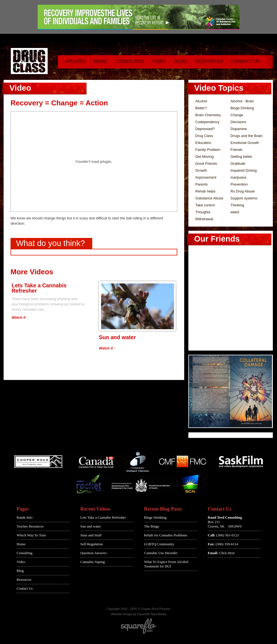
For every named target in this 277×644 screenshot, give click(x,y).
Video (159, 61)
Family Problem (208, 150)
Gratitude (238, 163)
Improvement (206, 177)
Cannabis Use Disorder (161, 553)
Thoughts (203, 212)
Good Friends (206, 163)
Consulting (130, 61)
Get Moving (204, 157)
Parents (202, 184)
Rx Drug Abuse (243, 191)
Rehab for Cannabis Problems (166, 535)
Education (203, 143)
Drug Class (204, 136)
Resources (209, 61)
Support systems (244, 198)
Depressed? (205, 129)
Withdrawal (204, 219)
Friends (236, 150)
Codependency (207, 122)
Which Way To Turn (31, 535)
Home (100, 61)
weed (235, 212)
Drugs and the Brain (247, 136)
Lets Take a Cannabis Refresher (39, 288)
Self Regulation (92, 544)
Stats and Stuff (91, 535)
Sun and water (117, 337)
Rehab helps (205, 191)
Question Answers (93, 553)
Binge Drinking (242, 108)
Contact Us (246, 61)
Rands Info (25, 517)
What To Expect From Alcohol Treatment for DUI (166, 564)
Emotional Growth (245, 143)
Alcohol (201, 101)
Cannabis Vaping (93, 562)
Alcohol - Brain (242, 101)
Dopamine (239, 129)
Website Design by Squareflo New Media (138, 614)
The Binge (152, 526)
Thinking (237, 205)
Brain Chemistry (208, 115)
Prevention (239, 184)
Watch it (19, 317)
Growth (201, 170)
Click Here (227, 553)
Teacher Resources (30, 526)
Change (237, 115)
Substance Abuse (209, 198)
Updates (75, 61)
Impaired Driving (244, 170)
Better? (201, 108)
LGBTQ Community (159, 544)
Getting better (241, 157)
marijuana (238, 177)
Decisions (238, 122)
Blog (181, 61)
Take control (205, 205)
